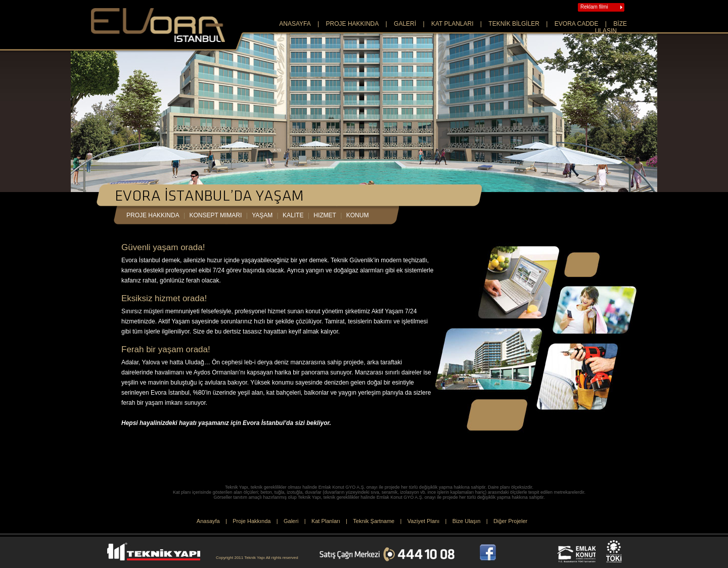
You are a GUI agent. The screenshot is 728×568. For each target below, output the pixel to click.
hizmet (325, 215)
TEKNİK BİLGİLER (514, 24)
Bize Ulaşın (467, 521)
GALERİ (405, 24)
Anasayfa (208, 521)
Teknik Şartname (374, 521)
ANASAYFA (295, 24)
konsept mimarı (216, 215)
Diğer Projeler (510, 521)
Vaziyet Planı (423, 521)
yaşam (262, 215)
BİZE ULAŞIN (611, 27)
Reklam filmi (594, 7)
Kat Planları (326, 521)
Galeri (291, 521)
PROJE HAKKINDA (353, 24)
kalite (293, 215)
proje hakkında (153, 215)
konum (358, 215)
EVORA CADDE (577, 24)
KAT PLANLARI (452, 24)
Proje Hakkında (252, 521)
